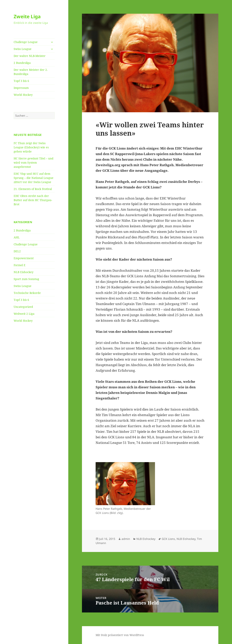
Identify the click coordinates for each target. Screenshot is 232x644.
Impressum (21, 88)
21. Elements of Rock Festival (33, 189)
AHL (17, 237)
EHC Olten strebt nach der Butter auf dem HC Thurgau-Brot (33, 200)
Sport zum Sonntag (26, 279)
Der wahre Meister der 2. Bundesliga (31, 72)
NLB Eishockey (24, 272)
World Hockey (23, 95)
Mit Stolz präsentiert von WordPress (120, 635)
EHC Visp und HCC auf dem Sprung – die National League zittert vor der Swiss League (34, 178)
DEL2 (17, 251)
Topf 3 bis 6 (21, 81)
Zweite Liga (27, 16)
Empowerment (24, 258)
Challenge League (26, 42)
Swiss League (23, 49)
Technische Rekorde (27, 293)
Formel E (20, 265)
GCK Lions (168, 539)
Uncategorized (23, 307)
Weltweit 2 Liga (24, 314)
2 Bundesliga (22, 63)
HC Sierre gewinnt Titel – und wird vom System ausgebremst (34, 163)
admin (126, 539)
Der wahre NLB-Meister (30, 56)
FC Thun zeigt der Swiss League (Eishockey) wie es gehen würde (31, 147)
